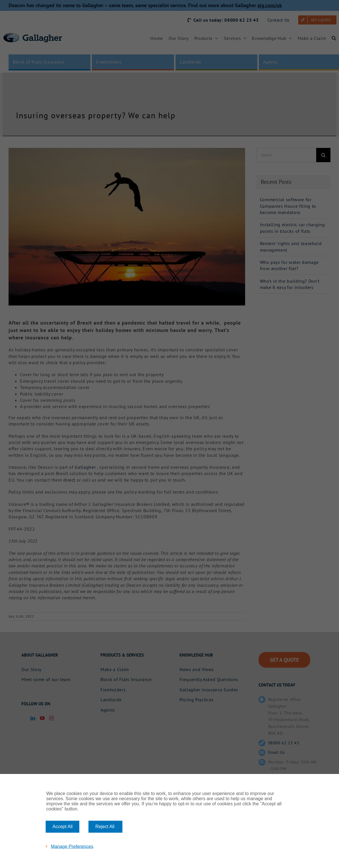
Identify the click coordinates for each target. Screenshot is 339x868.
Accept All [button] (62, 827)
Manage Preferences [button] (72, 846)
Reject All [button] (105, 827)
